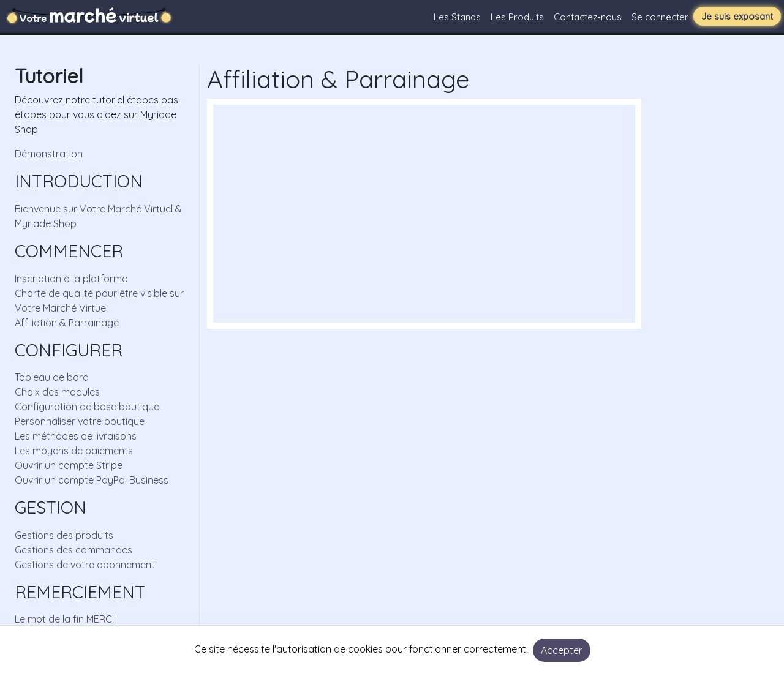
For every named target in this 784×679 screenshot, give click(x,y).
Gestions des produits (64, 535)
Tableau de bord (52, 377)
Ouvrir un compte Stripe (69, 465)
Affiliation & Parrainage (67, 323)
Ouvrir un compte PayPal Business (92, 480)
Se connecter (660, 17)
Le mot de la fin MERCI (64, 619)
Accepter (562, 650)
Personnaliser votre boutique (80, 421)
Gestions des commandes (73, 550)
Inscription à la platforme (71, 279)
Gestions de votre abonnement (85, 565)
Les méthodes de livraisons (76, 436)
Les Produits (517, 17)
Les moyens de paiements (74, 451)
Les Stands (457, 17)
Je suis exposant (737, 16)
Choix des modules (57, 392)
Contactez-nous (588, 17)
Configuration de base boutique (87, 407)
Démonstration (49, 154)
